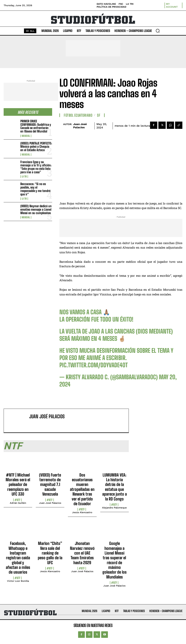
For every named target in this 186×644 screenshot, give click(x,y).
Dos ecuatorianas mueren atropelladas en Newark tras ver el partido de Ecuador (82, 489)
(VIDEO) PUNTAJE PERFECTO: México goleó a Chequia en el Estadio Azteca (36, 147)
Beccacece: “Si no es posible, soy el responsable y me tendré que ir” (35, 189)
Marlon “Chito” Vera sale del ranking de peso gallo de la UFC (50, 553)
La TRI (24, 177)
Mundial (26, 136)
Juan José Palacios (80, 126)
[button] (158, 31)
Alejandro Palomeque (114, 508)
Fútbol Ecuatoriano (78, 115)
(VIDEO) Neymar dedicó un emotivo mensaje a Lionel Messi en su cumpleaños (36, 209)
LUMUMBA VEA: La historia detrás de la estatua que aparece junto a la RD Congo (115, 487)
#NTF (17, 500)
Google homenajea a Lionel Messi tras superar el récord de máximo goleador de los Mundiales (115, 560)
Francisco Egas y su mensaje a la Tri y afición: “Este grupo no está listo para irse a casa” (36, 167)
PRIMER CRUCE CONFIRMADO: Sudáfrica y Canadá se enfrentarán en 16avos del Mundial (36, 126)
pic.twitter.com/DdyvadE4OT (94, 365)
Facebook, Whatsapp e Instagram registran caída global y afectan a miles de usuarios (18, 558)
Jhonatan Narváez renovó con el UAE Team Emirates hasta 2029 (82, 553)
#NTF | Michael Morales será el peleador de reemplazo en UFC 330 (18, 485)
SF (99, 115)
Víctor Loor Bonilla (18, 581)
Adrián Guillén (18, 503)
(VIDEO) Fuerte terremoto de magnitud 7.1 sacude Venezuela (50, 485)
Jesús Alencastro (82, 512)
